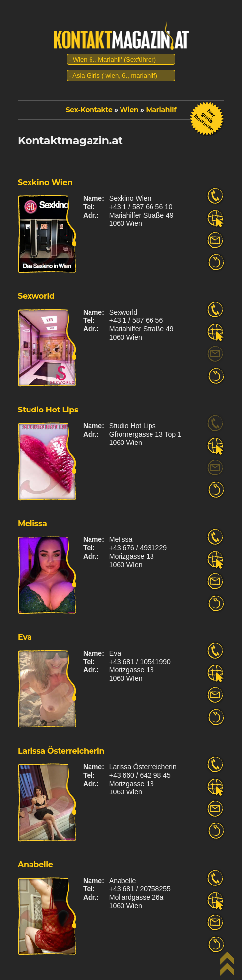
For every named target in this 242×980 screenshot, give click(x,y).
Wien (129, 110)
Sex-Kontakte (89, 110)
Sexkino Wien (45, 182)
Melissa (32, 523)
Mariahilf (161, 110)
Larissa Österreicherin (61, 751)
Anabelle (35, 865)
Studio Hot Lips (48, 410)
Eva (25, 637)
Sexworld (36, 296)
